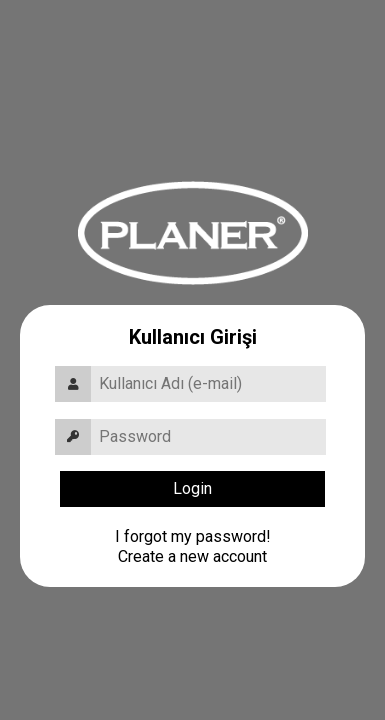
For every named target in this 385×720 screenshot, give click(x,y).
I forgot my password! (193, 536)
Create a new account (192, 556)
